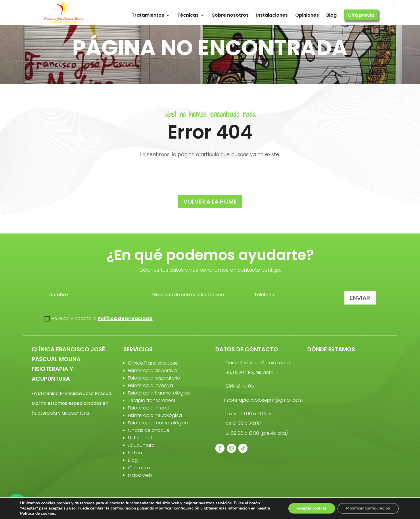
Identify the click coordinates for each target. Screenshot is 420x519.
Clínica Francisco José (153, 363)
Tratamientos (148, 15)
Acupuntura (141, 445)
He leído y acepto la (99, 318)
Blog (331, 15)
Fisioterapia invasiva (150, 385)
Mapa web (140, 475)
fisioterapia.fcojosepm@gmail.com (263, 400)
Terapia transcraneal (151, 400)
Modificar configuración (177, 508)
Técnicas (188, 15)
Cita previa (361, 15)
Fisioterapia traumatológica (159, 393)
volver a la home (210, 202)
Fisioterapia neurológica (155, 415)
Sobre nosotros (230, 15)
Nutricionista (142, 438)
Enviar (360, 298)
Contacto (139, 468)
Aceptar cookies (312, 508)
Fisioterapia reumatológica (158, 423)
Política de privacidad (125, 318)
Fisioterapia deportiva (152, 370)
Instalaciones (272, 15)
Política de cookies (38, 513)
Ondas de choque (149, 430)
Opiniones (307, 15)
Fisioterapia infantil (149, 408)
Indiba (135, 453)
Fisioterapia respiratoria (154, 378)
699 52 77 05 (240, 386)
